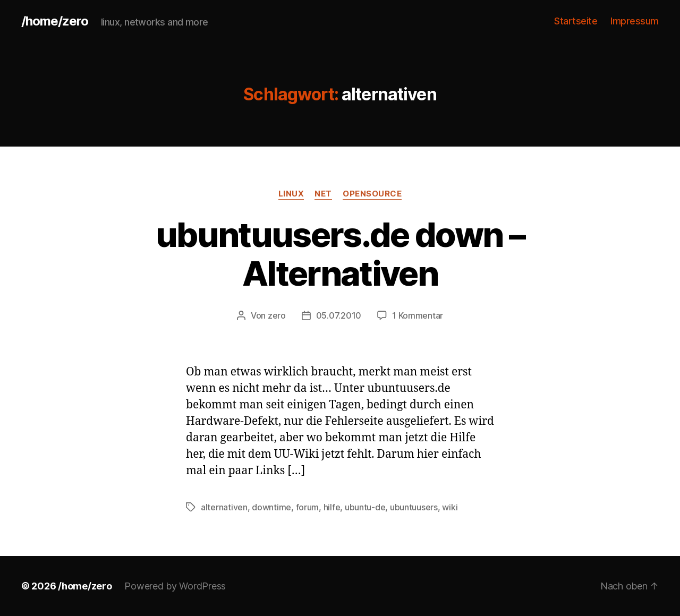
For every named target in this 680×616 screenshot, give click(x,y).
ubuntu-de (365, 507)
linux (291, 194)
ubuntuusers (414, 507)
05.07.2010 (339, 315)
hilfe (332, 507)
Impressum (635, 21)
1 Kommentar (418, 315)
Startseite (576, 21)
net (323, 194)
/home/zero (55, 21)
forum (308, 507)
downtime (271, 507)
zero (277, 315)
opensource (372, 194)
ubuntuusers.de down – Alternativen (340, 254)
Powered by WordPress (175, 586)
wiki (450, 507)
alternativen (224, 507)
